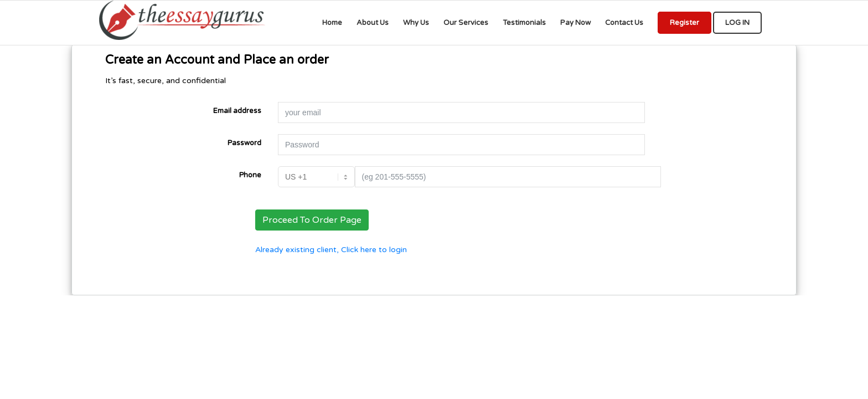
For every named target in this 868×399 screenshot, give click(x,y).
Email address (237, 111)
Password (244, 143)
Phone (250, 175)
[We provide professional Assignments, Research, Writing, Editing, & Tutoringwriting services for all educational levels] (182, 23)
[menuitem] (332, 23)
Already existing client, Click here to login (331, 250)
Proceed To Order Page (312, 220)
